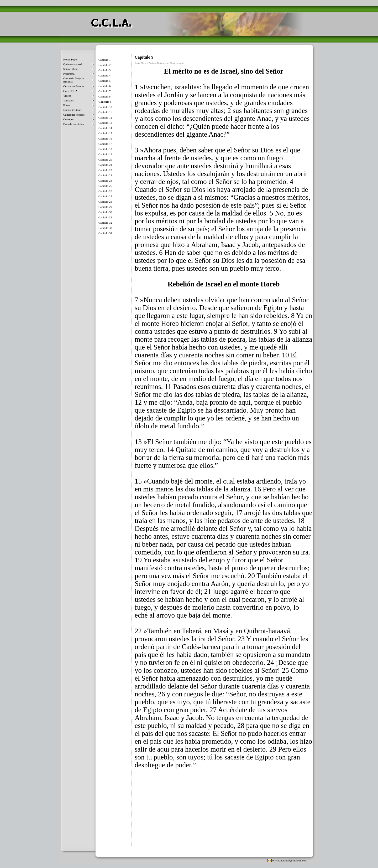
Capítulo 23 (105, 175)
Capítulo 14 (105, 128)
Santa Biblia (70, 69)
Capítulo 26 (105, 191)
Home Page (70, 59)
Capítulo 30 (105, 212)
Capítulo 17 (105, 144)
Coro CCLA (70, 91)
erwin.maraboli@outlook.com (290, 860)
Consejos (69, 119)
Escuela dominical (74, 124)
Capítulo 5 (104, 81)
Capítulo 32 (105, 223)
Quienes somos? (73, 64)
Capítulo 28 (105, 202)
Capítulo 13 (105, 123)
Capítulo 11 (105, 112)
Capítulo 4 (104, 75)
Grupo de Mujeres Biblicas (74, 80)
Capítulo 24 (105, 181)
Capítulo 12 (105, 117)
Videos (67, 96)
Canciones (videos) (74, 115)
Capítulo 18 (105, 149)
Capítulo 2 (104, 65)
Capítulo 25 (105, 186)
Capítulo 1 (104, 60)
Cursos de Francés (74, 86)
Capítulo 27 (105, 196)
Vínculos (69, 100)
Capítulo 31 (105, 217)
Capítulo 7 (104, 91)
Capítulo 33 (105, 228)
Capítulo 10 (105, 107)
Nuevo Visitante (73, 110)
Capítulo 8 (104, 96)
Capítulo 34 (105, 233)
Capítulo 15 (105, 133)
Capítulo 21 (105, 165)
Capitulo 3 (104, 70)
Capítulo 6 (104, 86)
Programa (69, 74)
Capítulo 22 (105, 170)
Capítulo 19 (105, 154)
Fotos (66, 105)
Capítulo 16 (105, 138)
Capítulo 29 (105, 207)
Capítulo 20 (105, 160)
